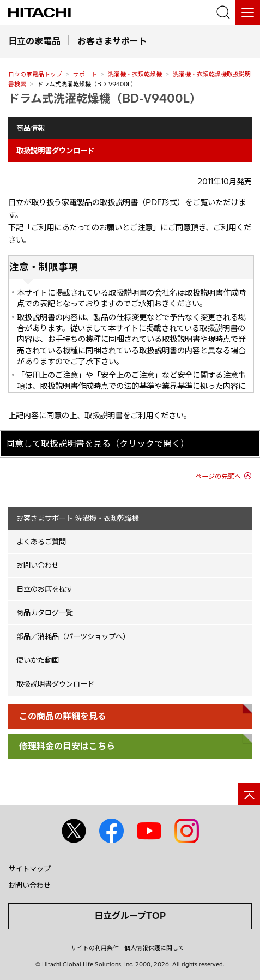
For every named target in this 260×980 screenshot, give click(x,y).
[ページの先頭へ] (249, 794)
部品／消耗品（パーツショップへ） (73, 636)
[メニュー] (248, 12)
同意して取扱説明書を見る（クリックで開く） (98, 443)
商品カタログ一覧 (45, 612)
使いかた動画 (38, 660)
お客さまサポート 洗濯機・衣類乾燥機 (78, 518)
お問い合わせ (38, 565)
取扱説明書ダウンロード (55, 684)
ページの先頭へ (218, 476)
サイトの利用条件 (95, 948)
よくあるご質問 (41, 542)
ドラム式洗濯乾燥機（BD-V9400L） (105, 98)
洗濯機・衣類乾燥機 (135, 74)
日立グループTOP (130, 916)
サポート (85, 74)
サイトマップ (29, 869)
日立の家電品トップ (35, 74)
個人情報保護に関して (154, 948)
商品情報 (31, 128)
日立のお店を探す (45, 589)
